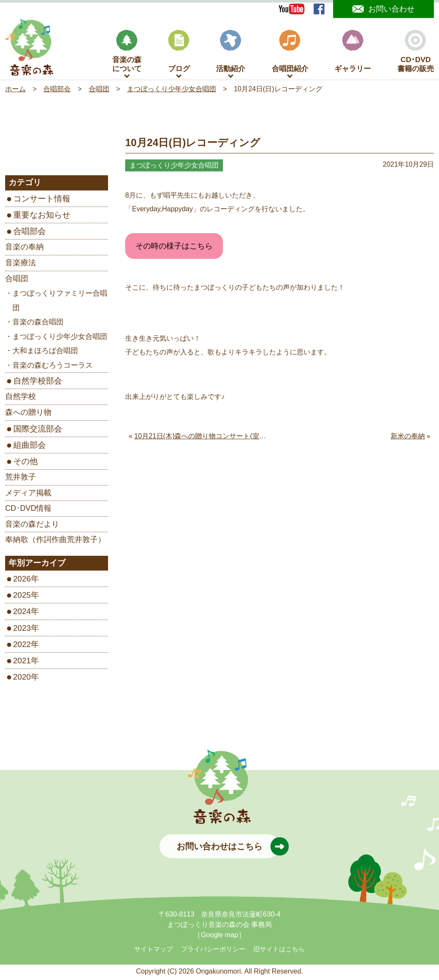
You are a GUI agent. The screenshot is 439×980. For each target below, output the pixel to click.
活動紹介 (231, 53)
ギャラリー (353, 53)
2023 (22, 629)
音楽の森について (127, 53)
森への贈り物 (28, 414)
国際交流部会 (38, 430)
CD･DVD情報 (28, 510)
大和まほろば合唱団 (45, 352)
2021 (22, 662)
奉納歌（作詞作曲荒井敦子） (55, 541)
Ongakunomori (218, 973)
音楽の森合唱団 (38, 324)
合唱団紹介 (290, 53)
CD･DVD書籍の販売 (416, 53)
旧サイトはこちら (279, 951)
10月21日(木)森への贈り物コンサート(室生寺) (205, 438)
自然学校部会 (38, 382)
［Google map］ (219, 937)
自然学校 (21, 398)
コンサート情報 (42, 200)
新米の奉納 (408, 438)
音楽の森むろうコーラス (53, 367)
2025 (22, 597)
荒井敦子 (21, 479)
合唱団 (17, 280)
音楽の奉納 (24, 249)
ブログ (179, 53)
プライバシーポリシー (213, 951)
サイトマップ (153, 951)
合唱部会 (30, 233)
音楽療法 (21, 264)
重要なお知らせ (42, 217)
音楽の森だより (32, 525)
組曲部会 (30, 446)
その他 (26, 463)
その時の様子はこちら (174, 248)
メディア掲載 (28, 494)
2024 (22, 613)
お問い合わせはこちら (228, 848)
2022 (22, 646)
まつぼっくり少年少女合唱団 (60, 338)
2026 (22, 580)
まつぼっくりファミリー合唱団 (60, 302)
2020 (22, 679)
